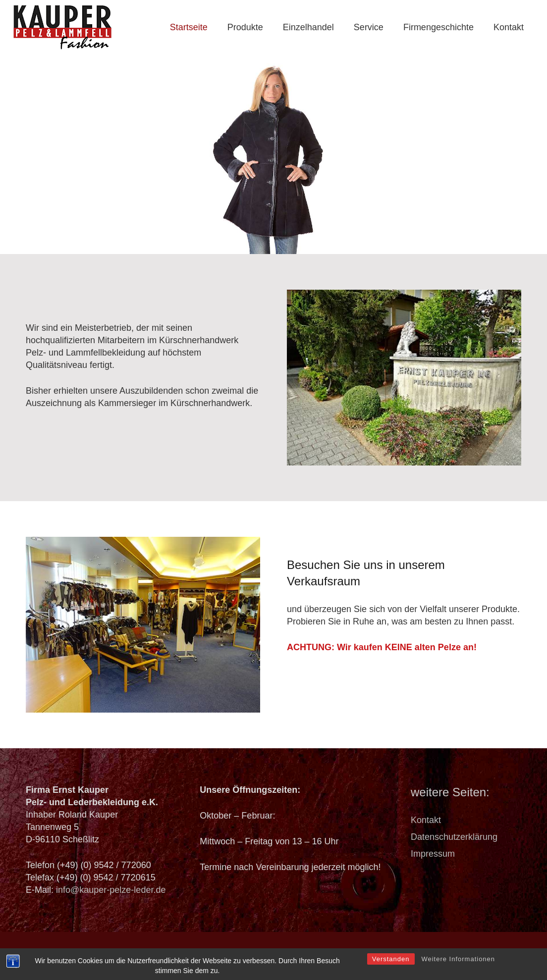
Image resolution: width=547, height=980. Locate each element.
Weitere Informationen (458, 972)
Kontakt (426, 820)
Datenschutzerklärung (454, 837)
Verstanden (391, 972)
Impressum (433, 854)
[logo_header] (63, 27)
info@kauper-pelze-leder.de (111, 890)
